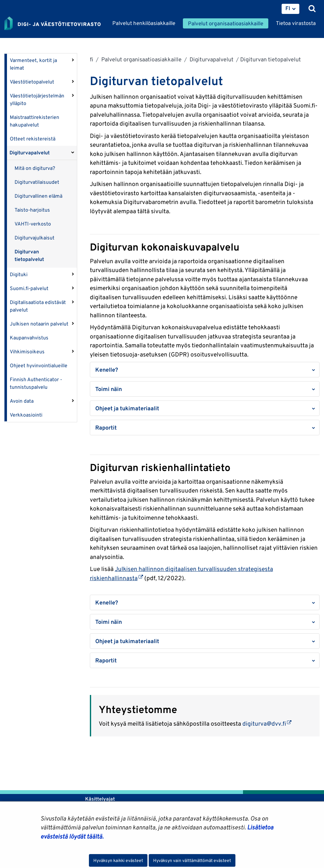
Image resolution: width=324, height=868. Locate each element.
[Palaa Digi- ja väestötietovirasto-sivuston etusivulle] (53, 24)
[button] (205, 370)
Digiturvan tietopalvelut (29, 255)
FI (288, 8)
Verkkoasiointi (26, 415)
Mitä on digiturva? (35, 168)
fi (92, 59)
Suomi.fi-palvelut (29, 288)
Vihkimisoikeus (27, 352)
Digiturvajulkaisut (34, 238)
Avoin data (22, 401)
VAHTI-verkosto (33, 224)
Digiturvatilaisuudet (37, 182)
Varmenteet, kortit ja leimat (33, 64)
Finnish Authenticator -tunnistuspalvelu (36, 383)
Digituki (19, 274)
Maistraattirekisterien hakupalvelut (34, 121)
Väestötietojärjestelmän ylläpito (37, 99)
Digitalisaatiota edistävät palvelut (38, 306)
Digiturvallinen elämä (38, 196)
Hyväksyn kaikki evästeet (118, 860)
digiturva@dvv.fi (267, 723)
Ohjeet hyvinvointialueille (39, 366)
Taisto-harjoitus (32, 210)
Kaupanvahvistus (29, 338)
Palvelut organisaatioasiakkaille (141, 59)
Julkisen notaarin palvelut (39, 324)
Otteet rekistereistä (33, 139)
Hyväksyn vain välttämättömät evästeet (192, 860)
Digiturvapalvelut (30, 153)
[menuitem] (290, 9)
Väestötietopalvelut (32, 82)
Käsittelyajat (100, 799)
